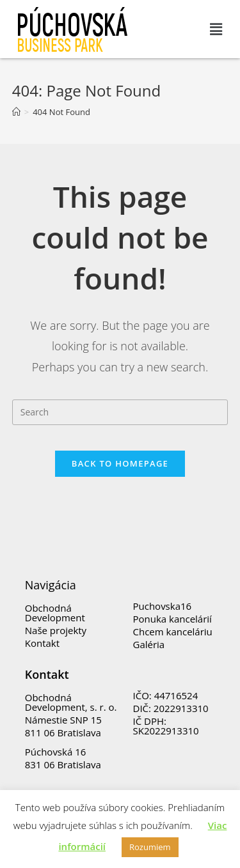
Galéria (149, 644)
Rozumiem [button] (150, 847)
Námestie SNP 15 (63, 720)
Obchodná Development (55, 613)
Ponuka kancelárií (172, 619)
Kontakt (42, 643)
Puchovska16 (163, 606)
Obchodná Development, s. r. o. (71, 702)
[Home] (16, 112)
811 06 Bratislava (63, 732)
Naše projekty (56, 630)
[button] (216, 29)
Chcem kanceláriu (173, 632)
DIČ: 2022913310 (171, 708)
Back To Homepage (120, 463)
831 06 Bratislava (63, 764)
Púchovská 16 (56, 752)
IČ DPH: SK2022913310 (166, 726)
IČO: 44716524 (166, 695)
